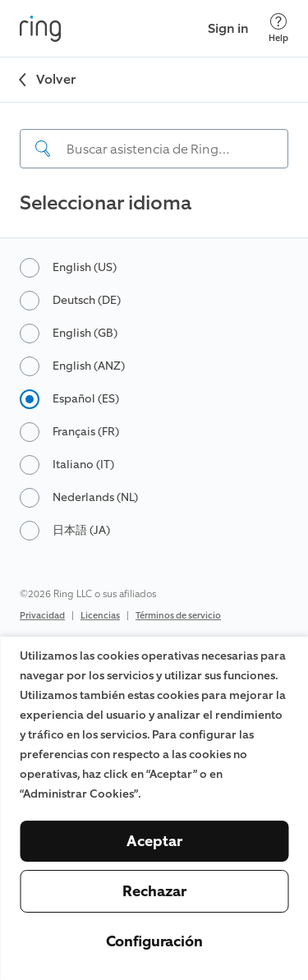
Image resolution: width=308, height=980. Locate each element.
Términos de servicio (178, 616)
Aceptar (154, 841)
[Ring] (40, 29)
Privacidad (42, 616)
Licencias (100, 616)
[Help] (278, 28)
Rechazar (154, 891)
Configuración (154, 941)
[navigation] (154, 136)
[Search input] (154, 149)
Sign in (228, 28)
